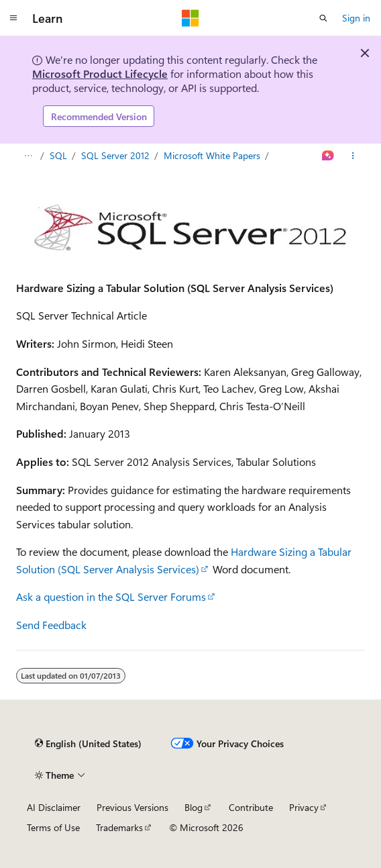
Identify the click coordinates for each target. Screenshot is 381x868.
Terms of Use (53, 827)
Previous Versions (132, 807)
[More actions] (353, 156)
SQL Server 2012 (115, 155)
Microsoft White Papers (212, 155)
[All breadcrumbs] (28, 156)
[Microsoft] (190, 18)
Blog (194, 807)
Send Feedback (51, 625)
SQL (58, 155)
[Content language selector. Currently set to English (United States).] (88, 743)
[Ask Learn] (328, 156)
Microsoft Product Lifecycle (100, 74)
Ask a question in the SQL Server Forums (111, 596)
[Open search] (323, 18)
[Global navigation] (13, 18)
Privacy (304, 807)
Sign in (356, 18)
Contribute (251, 807)
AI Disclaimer (54, 807)
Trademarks (119, 827)
